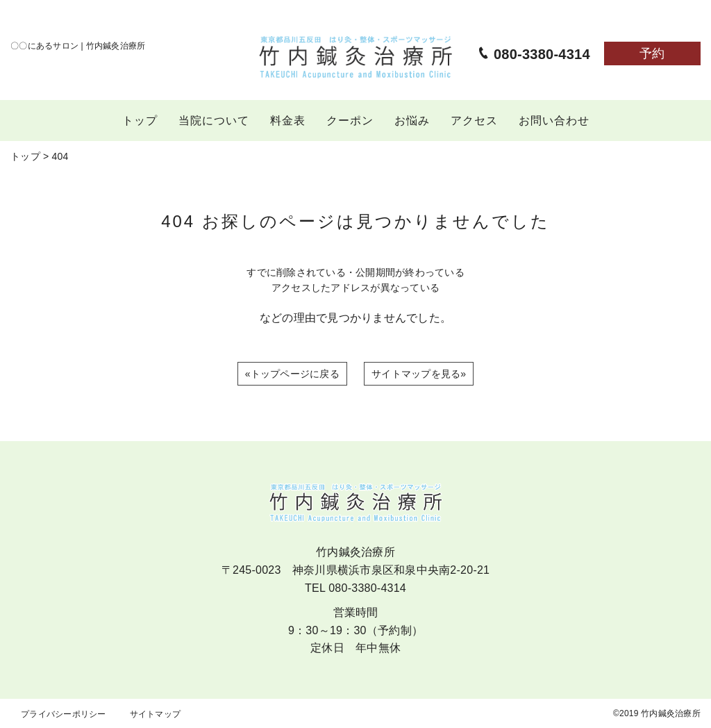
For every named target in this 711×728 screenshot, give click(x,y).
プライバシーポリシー (64, 714)
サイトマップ (156, 714)
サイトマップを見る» (419, 374)
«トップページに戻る (292, 374)
